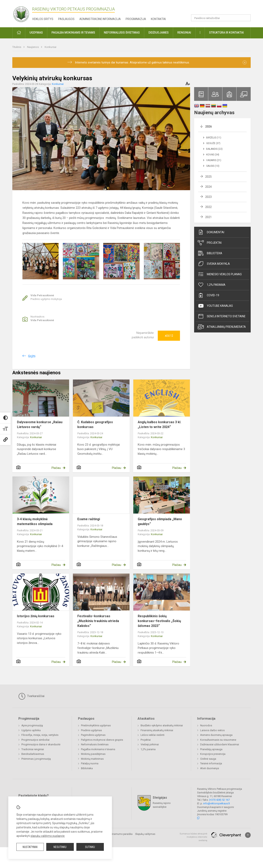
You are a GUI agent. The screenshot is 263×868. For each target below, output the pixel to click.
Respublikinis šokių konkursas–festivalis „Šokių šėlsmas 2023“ (159, 621)
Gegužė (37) (213, 143)
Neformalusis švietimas (95, 744)
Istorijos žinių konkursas (36, 616)
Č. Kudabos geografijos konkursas (95, 425)
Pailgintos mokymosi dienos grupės (102, 740)
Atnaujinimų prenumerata (222, 327)
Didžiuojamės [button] (159, 33)
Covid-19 (208, 295)
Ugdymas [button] (36, 33)
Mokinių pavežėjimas (93, 754)
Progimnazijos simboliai (35, 740)
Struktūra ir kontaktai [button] (226, 33)
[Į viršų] (248, 835)
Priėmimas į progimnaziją (36, 759)
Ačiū (169, 336)
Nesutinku (60, 847)
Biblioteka (210, 253)
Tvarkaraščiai (31, 696)
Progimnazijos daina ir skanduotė (41, 744)
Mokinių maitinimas (92, 759)
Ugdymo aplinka (31, 730)
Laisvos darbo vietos (212, 730)
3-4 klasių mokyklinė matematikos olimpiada (35, 522)
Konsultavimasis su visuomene (218, 740)
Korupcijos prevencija (213, 754)
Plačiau (56, 468)
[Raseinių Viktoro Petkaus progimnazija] (23, 13)
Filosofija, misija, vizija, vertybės (40, 735)
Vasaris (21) (214, 160)
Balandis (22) (214, 149)
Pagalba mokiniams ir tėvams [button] (73, 33)
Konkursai (50, 47)
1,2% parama (212, 285)
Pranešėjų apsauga (211, 749)
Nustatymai (30, 847)
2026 (208, 127)
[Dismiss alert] (245, 62)
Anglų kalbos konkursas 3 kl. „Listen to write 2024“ (159, 425)
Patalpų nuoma (90, 763)
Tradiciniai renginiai (33, 749)
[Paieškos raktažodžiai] (221, 18)
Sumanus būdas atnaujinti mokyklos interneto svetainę (193, 837)
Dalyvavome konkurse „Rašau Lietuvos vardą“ (40, 425)
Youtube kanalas (215, 306)
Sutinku (90, 847)
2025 (208, 177)
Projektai (210, 243)
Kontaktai (158, 19)
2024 (208, 187)
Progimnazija (136, 19)
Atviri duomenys (210, 768)
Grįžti (32, 356)
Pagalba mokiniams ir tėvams (98, 749)
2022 (208, 207)
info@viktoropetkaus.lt (217, 803)
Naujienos (33, 47)
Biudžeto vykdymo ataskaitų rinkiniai (162, 725)
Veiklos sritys (43, 19)
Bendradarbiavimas (33, 754)
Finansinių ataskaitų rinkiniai (157, 730)
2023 (208, 197)
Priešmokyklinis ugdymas (96, 725)
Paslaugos (66, 19)
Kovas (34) (213, 155)
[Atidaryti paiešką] (246, 18)
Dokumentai (211, 232)
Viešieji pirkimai (150, 744)
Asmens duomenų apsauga (216, 735)
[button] (223, 8)
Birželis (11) (214, 138)
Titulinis (17, 47)
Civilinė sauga (208, 759)
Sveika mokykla (214, 264)
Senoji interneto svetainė (222, 316)
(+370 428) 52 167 (219, 800)
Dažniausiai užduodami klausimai (220, 744)
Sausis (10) (213, 166)
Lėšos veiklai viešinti (153, 735)
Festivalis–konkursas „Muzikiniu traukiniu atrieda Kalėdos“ (98, 621)
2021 (208, 217)
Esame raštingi (89, 519)
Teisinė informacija (211, 763)
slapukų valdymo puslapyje (48, 836)
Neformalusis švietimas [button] (122, 33)
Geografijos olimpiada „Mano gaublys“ (160, 522)
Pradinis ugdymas (91, 730)
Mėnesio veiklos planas (220, 274)
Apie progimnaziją (32, 725)
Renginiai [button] (184, 33)
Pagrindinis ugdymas (93, 735)
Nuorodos (206, 725)
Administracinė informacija (100, 19)
